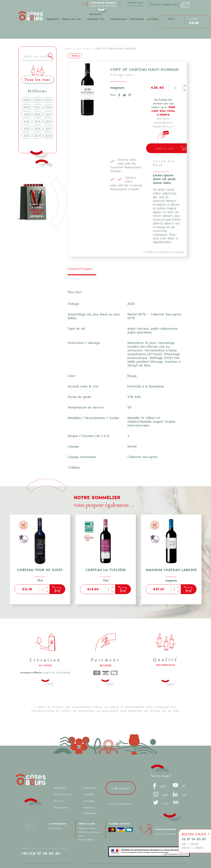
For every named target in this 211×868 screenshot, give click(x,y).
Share (118, 94)
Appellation (53, 19)
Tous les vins (37, 80)
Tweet (124, 94)
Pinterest (129, 94)
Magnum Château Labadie (171, 570)
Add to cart (165, 148)
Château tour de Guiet (40, 570)
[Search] (38, 57)
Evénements (90, 788)
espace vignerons (164, 5)
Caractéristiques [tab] (80, 268)
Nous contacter (55, 828)
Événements (137, 19)
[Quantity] (175, 88)
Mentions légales (86, 839)
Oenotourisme (119, 19)
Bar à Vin (59, 801)
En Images (89, 801)
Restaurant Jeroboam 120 (96, 17)
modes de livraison (87, 828)
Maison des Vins (72, 19)
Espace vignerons (121, 804)
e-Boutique (121, 788)
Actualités (152, 19)
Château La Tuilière (106, 570)
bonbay (67, 863)
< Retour (75, 56)
